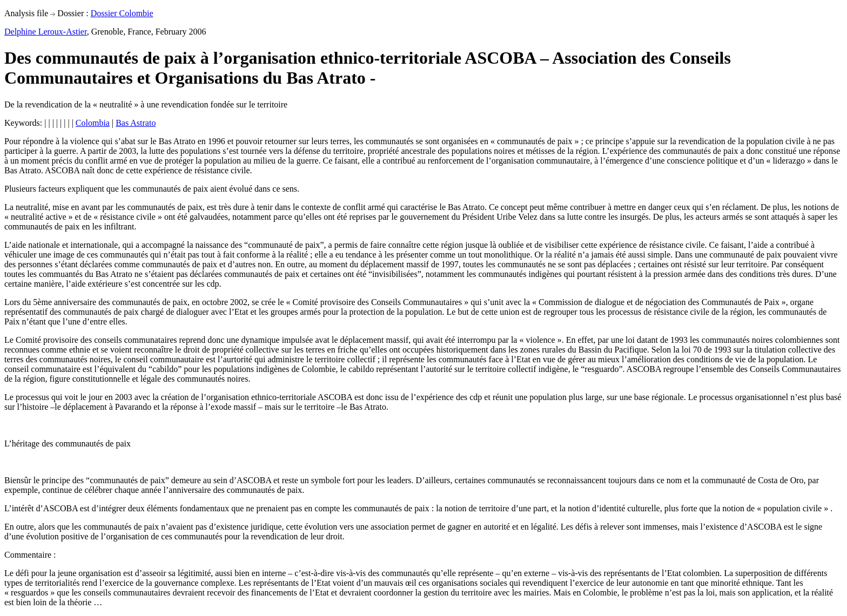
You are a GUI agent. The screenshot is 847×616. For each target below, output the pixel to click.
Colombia (93, 123)
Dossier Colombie (122, 13)
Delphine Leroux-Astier (46, 32)
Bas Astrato (136, 123)
